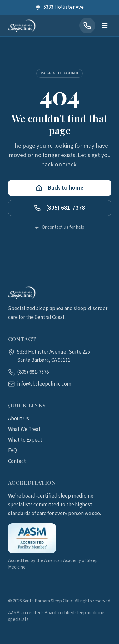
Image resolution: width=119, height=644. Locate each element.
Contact (17, 461)
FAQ (12, 451)
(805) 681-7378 (59, 209)
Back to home (59, 189)
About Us (19, 419)
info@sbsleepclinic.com (44, 384)
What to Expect (25, 440)
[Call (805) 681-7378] (87, 26)
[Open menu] (104, 26)
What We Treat (24, 429)
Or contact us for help (59, 229)
